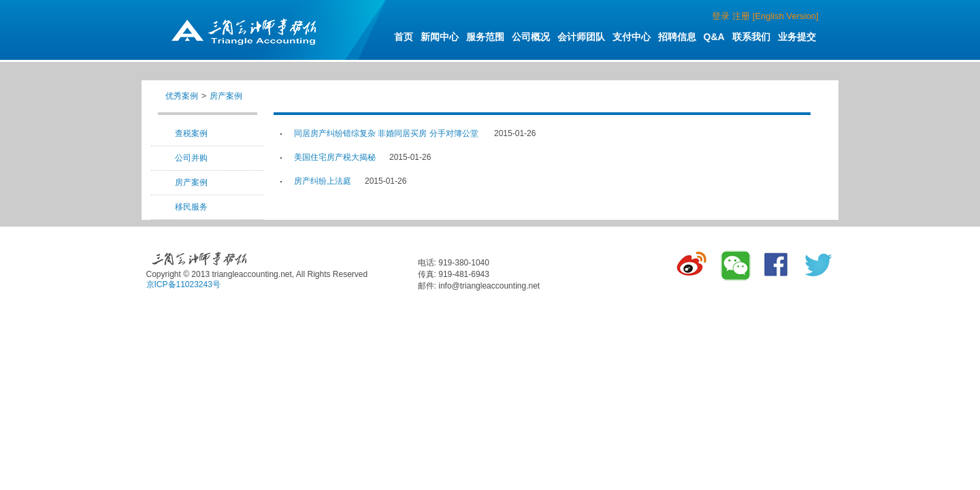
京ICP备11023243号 (183, 284)
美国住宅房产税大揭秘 (335, 157)
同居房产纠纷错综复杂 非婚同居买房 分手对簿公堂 (387, 133)
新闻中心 (440, 37)
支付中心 (632, 37)
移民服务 (191, 207)
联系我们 (751, 37)
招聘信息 (677, 37)
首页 (404, 37)
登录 (721, 16)
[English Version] (786, 16)
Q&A (714, 37)
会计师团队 (581, 37)
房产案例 (226, 96)
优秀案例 (182, 96)
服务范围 (485, 37)
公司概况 (531, 37)
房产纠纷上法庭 (323, 181)
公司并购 (191, 158)
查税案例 (191, 133)
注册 (741, 16)
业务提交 (797, 37)
